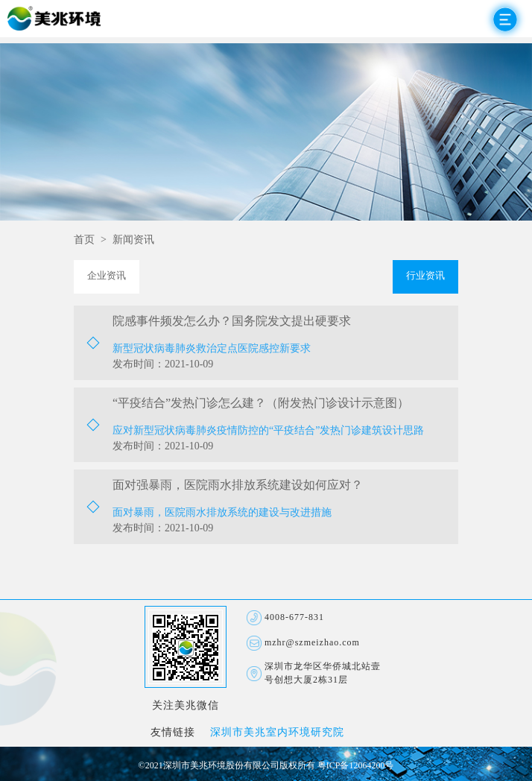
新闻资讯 (133, 240)
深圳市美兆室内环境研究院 (277, 733)
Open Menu (505, 19)
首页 (84, 240)
